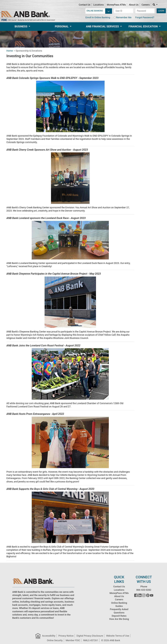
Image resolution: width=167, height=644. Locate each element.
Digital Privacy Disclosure (90, 636)
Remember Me (124, 17)
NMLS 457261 (91, 640)
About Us (134, 5)
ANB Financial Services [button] (103, 26)
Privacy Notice (66, 636)
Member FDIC (73, 640)
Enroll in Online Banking (98, 17)
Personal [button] (62, 26)
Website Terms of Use (118, 636)
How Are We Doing (119, 619)
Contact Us (85, 5)
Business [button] (21, 26)
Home (10, 51)
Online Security (55, 640)
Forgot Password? (145, 17)
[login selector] (99, 11)
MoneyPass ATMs (116, 5)
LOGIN (161, 11)
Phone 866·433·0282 (144, 588)
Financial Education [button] (143, 26)
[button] (155, 5)
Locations (99, 5)
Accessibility (49, 636)
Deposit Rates (119, 616)
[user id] (124, 11)
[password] (145, 11)
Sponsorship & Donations (29, 51)
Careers (146, 5)
